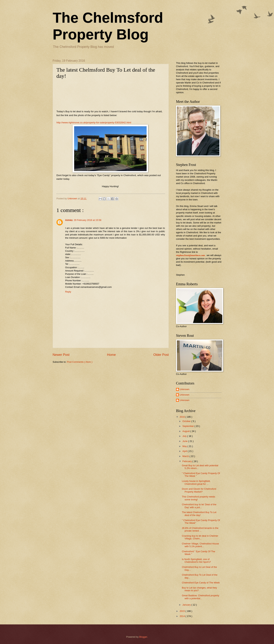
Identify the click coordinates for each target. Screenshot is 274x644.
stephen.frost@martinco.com (190, 255)
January (187, 605)
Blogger (143, 637)
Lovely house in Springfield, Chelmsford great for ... (196, 482)
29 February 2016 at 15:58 (88, 220)
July (185, 436)
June (185, 441)
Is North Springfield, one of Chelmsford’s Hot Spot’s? (196, 561)
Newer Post (61, 355)
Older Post (161, 355)
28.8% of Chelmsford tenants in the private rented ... (200, 529)
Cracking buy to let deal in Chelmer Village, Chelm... (200, 537)
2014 (183, 616)
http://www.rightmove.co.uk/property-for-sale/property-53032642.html (94, 123)
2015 (183, 611)
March (186, 456)
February (187, 461)
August (186, 431)
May (185, 446)
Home (111, 355)
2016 (183, 417)
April (185, 451)
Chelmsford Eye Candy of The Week (201, 583)
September (188, 426)
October (187, 421)
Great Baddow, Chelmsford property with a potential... (200, 597)
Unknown (185, 389)
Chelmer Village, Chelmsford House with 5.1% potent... (200, 545)
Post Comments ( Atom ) (80, 362)
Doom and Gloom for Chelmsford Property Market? (199, 490)
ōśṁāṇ (69, 220)
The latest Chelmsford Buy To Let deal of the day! (199, 514)
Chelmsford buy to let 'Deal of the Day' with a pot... (199, 506)
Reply (68, 292)
